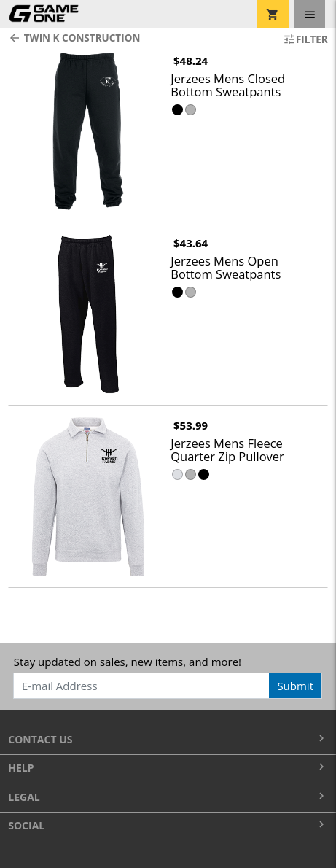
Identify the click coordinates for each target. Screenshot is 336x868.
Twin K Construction (74, 38)
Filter (305, 39)
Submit (295, 686)
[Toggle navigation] (309, 14)
